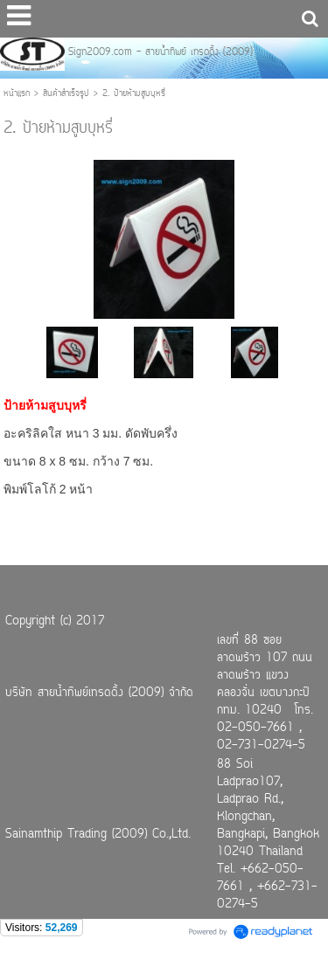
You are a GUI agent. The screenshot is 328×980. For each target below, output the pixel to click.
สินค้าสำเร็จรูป (66, 94)
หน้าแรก (17, 94)
